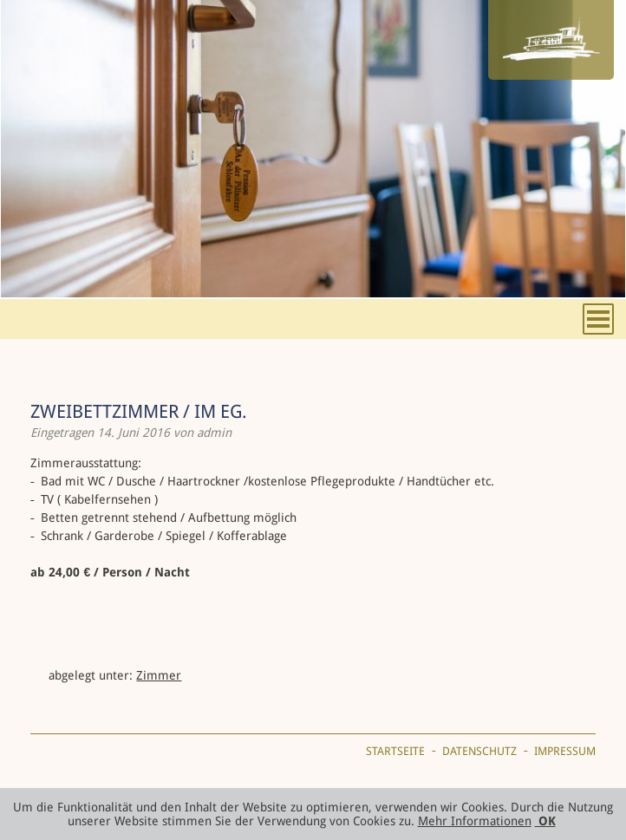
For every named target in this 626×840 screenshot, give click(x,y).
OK (545, 821)
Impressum (565, 751)
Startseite (395, 751)
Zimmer (159, 675)
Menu (598, 319)
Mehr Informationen (475, 821)
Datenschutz (479, 751)
